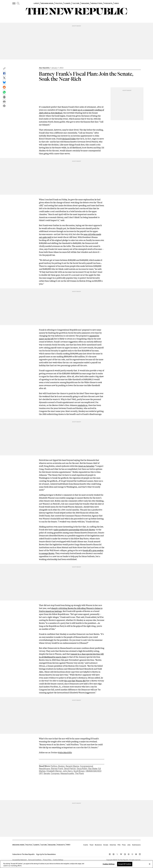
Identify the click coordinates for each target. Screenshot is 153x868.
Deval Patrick (70, 769)
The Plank (79, 773)
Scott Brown (79, 771)
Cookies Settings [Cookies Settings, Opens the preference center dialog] (109, 864)
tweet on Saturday (86, 466)
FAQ (119, 845)
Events (86, 845)
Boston (61, 766)
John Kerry (68, 771)
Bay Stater (93, 769)
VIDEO (117, 3)
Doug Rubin (82, 769)
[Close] (150, 864)
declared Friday (69, 139)
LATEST (36, 3)
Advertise (113, 845)
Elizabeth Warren (54, 771)
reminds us (82, 405)
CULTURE (76, 3)
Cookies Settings (58, 860)
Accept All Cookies (125, 864)
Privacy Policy (47, 860)
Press (124, 845)
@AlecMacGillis (65, 752)
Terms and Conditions (35, 860)
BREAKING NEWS (47, 3)
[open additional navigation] (14, 3)
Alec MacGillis (44, 68)
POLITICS (59, 3)
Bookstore (98, 845)
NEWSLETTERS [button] (97, 3)
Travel (91, 845)
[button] (4, 69)
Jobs (129, 845)
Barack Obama (72, 766)
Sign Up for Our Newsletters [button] (46, 854)
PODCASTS (108, 3)
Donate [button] (106, 845)
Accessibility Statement (19, 860)
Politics (54, 766)
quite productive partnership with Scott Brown (74, 530)
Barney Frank (57, 769)
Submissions (136, 845)
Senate (47, 773)
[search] (18, 3)
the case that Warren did (75, 681)
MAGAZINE (85, 3)
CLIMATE (67, 3)
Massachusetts (67, 773)
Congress (55, 773)
